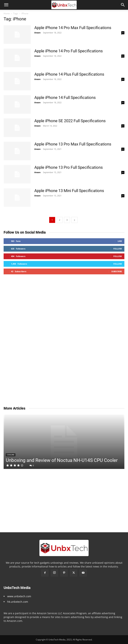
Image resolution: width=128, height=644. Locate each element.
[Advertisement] (31, 344)
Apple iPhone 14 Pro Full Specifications (69, 51)
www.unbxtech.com (19, 596)
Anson (37, 33)
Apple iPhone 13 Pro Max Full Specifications (73, 144)
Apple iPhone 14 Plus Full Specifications (69, 74)
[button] (6, 5)
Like (120, 241)
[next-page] (74, 220)
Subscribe (117, 271)
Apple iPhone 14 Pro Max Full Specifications (73, 28)
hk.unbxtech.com (18, 602)
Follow (118, 249)
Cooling (11, 455)
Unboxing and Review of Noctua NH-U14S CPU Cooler (62, 460)
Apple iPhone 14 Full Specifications (65, 98)
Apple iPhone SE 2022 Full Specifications (70, 121)
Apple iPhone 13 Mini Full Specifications (69, 191)
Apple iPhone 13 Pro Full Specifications (69, 167)
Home (7, 13)
